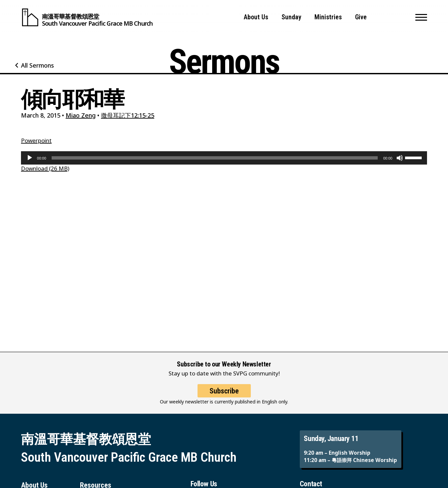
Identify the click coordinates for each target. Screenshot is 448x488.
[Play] (30, 158)
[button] (421, 17)
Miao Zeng (81, 115)
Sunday (291, 17)
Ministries (328, 17)
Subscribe (224, 396)
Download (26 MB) (45, 168)
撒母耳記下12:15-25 (128, 115)
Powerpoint (36, 140)
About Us (256, 17)
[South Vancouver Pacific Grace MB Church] (87, 17)
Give (361, 17)
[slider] (215, 158)
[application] (224, 158)
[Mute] (400, 158)
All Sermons (37, 65)
